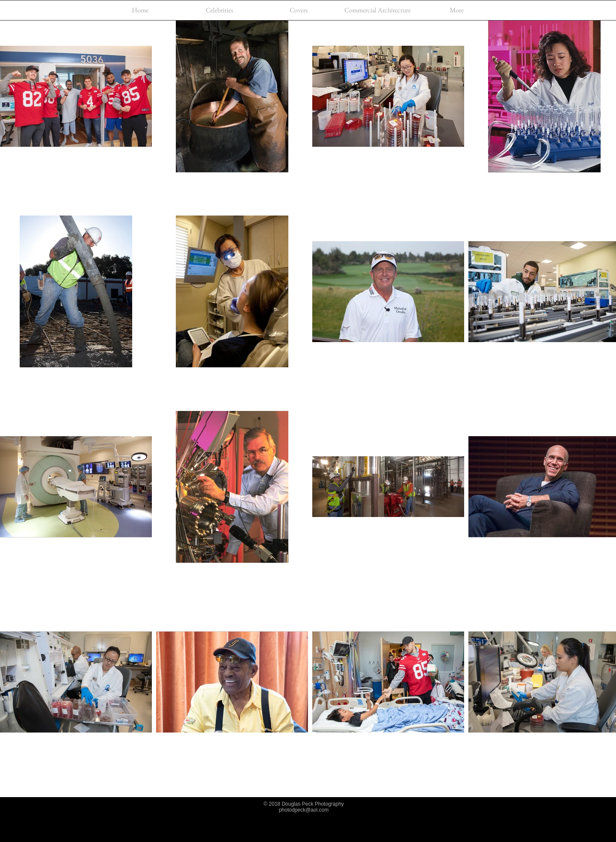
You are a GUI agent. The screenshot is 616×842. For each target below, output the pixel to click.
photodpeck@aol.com (304, 810)
